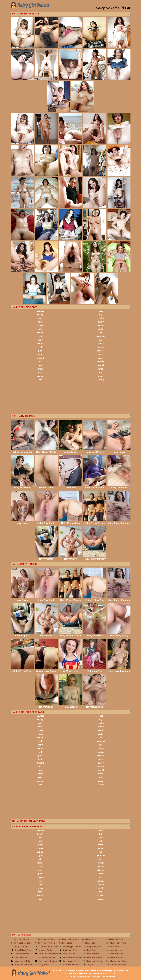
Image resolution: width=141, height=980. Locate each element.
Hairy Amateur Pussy (72, 957)
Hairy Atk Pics (93, 954)
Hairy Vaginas (21, 957)
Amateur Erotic (46, 950)
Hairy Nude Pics (22, 954)
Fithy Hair (91, 965)
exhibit (40, 333)
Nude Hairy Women (71, 965)
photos (101, 347)
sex (40, 365)
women (101, 376)
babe (101, 311)
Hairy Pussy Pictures (48, 954)
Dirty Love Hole (70, 950)
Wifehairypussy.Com (72, 947)
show (40, 369)
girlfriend (101, 336)
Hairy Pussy (91, 939)
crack (101, 325)
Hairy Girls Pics (22, 947)
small (101, 369)
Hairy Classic (68, 943)
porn (101, 354)
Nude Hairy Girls (22, 961)
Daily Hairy (44, 965)
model (101, 344)
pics (40, 351)
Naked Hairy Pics (118, 961)
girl (40, 336)
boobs (101, 318)
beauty (40, 315)
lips (101, 340)
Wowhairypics (117, 954)
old (40, 347)
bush (40, 322)
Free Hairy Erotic (118, 965)
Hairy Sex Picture (22, 939)
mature (40, 344)
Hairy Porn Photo (118, 943)
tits (101, 373)
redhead (101, 362)
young (101, 380)
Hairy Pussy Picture (48, 961)
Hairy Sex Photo (117, 939)
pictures (101, 351)
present (40, 358)
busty (40, 325)
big (101, 315)
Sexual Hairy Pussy (24, 950)
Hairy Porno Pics (94, 957)
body (40, 318)
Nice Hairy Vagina (47, 957)
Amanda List (116, 950)
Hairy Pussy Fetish (46, 943)
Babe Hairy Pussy (95, 961)
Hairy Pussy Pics (94, 947)
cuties (40, 329)
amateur (40, 311)
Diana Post (115, 947)
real (40, 362)
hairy (40, 340)
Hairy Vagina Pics (71, 961)
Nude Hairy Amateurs (48, 947)
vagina (40, 376)
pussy (101, 358)
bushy (101, 322)
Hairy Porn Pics (118, 957)
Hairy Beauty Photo (46, 939)
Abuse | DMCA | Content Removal (100, 976)
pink (40, 354)
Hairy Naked (91, 943)
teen (40, 373)
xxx (40, 380)
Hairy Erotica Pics (22, 943)
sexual (101, 365)
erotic (101, 329)
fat (101, 333)
